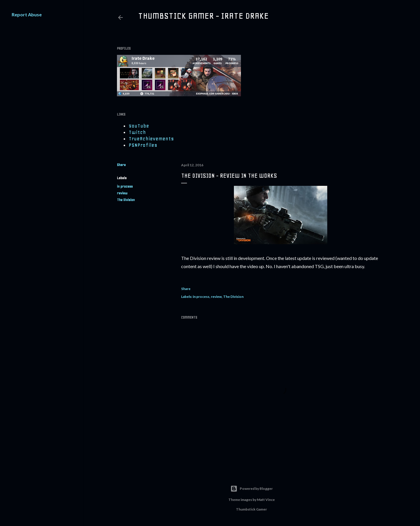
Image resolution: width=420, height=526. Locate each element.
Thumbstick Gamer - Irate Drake (203, 16)
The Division (126, 200)
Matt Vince (266, 500)
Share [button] (121, 165)
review (122, 193)
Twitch (137, 132)
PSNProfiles (143, 145)
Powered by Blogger (252, 489)
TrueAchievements (151, 139)
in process (125, 186)
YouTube (139, 126)
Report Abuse (27, 14)
